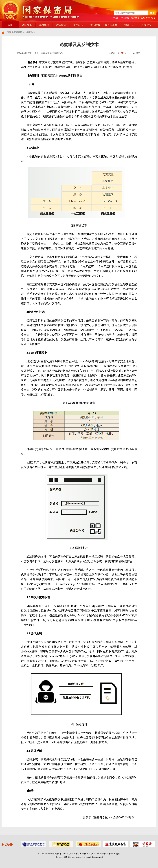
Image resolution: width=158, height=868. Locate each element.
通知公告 (129, 25)
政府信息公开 (112, 25)
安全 (154, 18)
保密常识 (135, 18)
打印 (136, 53)
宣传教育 (95, 25)
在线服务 (146, 25)
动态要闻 (27, 25)
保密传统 (145, 18)
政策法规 (61, 25)
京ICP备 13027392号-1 (47, 854)
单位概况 (44, 25)
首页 (10, 25)
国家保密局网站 (15, 32)
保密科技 (78, 25)
